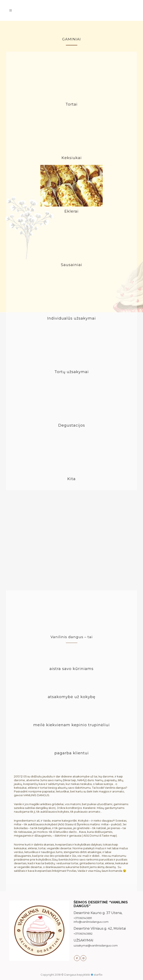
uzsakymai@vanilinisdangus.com (96, 945)
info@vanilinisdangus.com (91, 922)
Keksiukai (72, 158)
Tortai (71, 104)
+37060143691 (83, 918)
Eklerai (71, 211)
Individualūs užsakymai (71, 318)
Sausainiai (71, 265)
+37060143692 (83, 934)
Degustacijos (72, 425)
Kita (71, 479)
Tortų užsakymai (72, 372)
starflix (98, 975)
